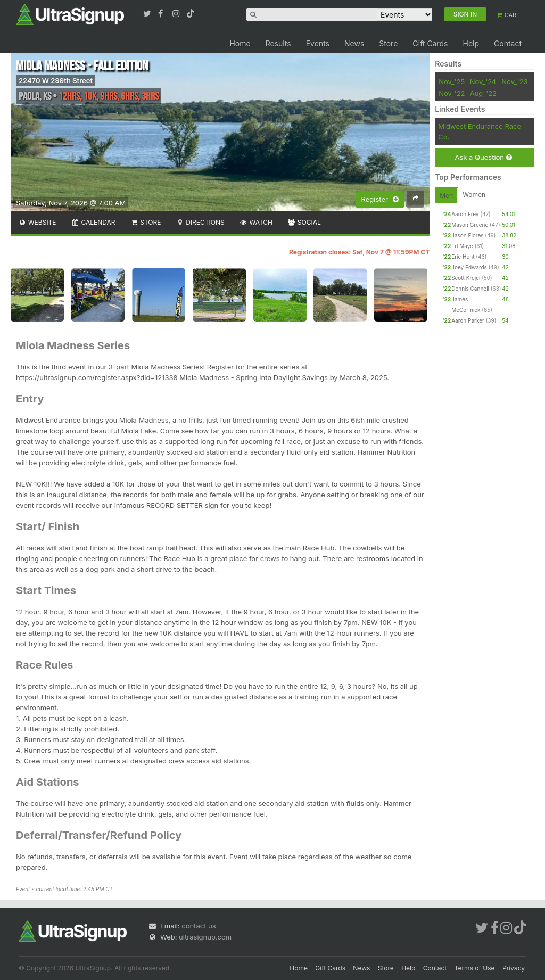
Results (278, 43)
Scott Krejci (466, 278)
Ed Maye (462, 246)
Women (474, 195)
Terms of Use (475, 968)
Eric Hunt (463, 257)
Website (37, 222)
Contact (508, 43)
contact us (199, 926)
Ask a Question (483, 157)
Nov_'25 (452, 81)
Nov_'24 (483, 81)
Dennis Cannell (470, 289)
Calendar (93, 222)
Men (446, 196)
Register (380, 200)
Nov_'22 (452, 93)
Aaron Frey (465, 214)
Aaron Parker (468, 320)
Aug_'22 (483, 93)
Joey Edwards (469, 267)
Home (240, 43)
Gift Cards (430, 43)
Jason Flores (467, 235)
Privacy (514, 968)
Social (304, 222)
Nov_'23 (514, 81)
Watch (256, 222)
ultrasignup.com (205, 937)
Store (388, 43)
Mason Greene (470, 225)
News (354, 43)
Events (318, 43)
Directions (200, 222)
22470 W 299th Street (56, 80)
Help (471, 43)
